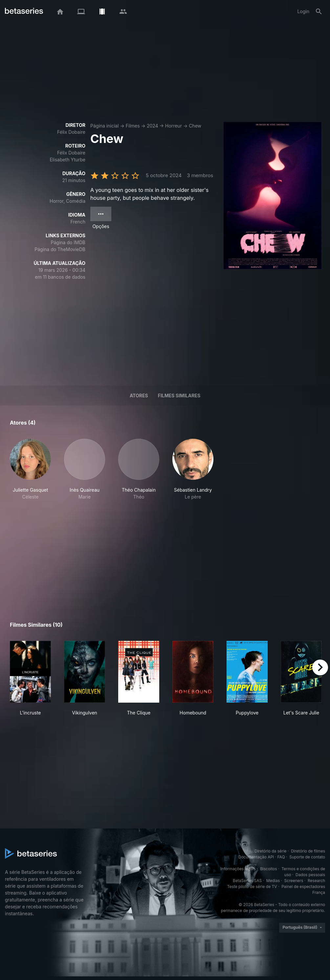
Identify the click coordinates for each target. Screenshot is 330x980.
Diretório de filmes (308, 851)
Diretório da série (270, 851)
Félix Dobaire (71, 132)
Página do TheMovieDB (60, 249)
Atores (139, 396)
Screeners (294, 881)
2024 (153, 126)
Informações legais (238, 869)
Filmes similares (179, 396)
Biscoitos (268, 869)
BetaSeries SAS (247, 881)
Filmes (133, 126)
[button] (30, 469)
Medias (273, 881)
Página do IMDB (68, 242)
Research (316, 881)
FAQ (281, 857)
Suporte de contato (307, 857)
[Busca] (319, 12)
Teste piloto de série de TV (252, 887)
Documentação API (256, 857)
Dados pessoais (310, 875)
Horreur (174, 126)
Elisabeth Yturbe (67, 160)
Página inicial (105, 126)
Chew (195, 126)
